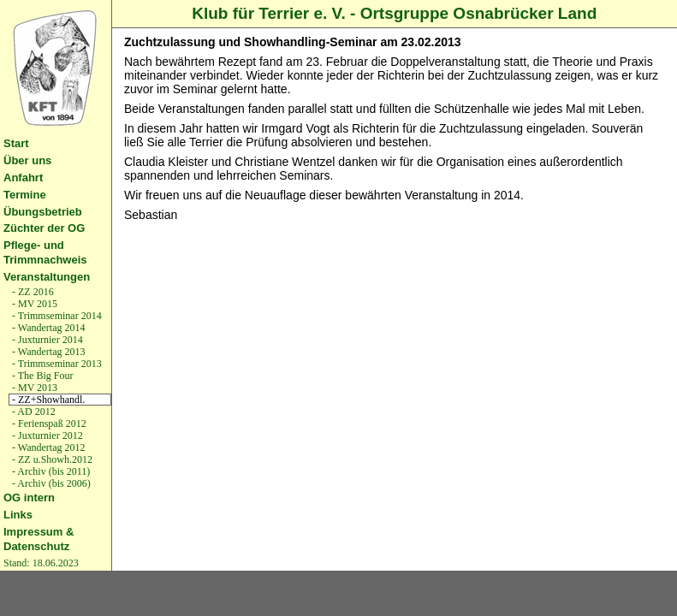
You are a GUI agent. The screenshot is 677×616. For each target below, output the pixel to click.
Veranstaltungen (47, 277)
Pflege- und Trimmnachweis (45, 252)
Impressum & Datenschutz (39, 539)
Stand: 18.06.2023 (41, 563)
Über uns (27, 160)
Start (16, 143)
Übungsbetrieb (43, 212)
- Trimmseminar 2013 (56, 364)
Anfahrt (23, 178)
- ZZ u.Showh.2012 (51, 459)
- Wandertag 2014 (47, 328)
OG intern (29, 498)
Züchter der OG (44, 228)
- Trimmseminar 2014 (56, 316)
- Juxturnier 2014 (46, 340)
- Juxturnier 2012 (46, 435)
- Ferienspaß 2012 (48, 423)
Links (18, 515)
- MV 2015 (33, 304)
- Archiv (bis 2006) (50, 483)
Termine (25, 195)
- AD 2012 (33, 412)
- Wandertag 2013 (47, 352)
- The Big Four (41, 376)
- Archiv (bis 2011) (50, 471)
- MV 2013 (33, 388)
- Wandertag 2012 (47, 447)
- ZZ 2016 (32, 292)
